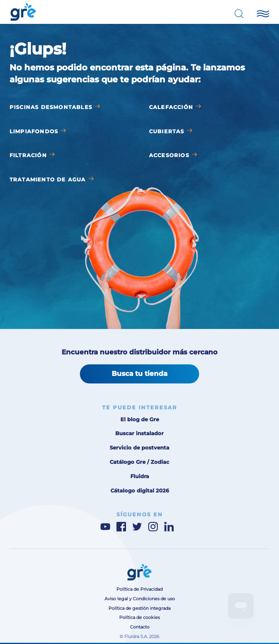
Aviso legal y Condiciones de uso (140, 599)
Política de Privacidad (139, 589)
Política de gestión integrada (139, 608)
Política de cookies (139, 618)
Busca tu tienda (139, 374)
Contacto (140, 627)
